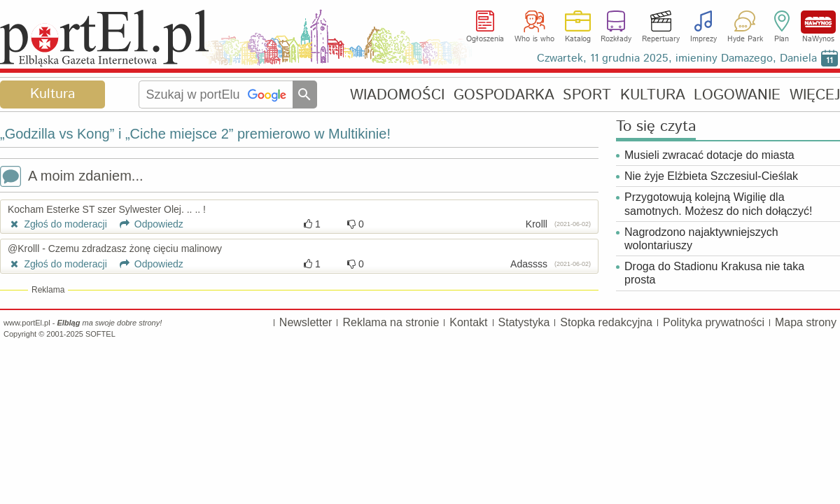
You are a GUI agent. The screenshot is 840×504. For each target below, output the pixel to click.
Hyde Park (745, 39)
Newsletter (306, 322)
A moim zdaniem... (72, 177)
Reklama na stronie (391, 322)
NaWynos (818, 22)
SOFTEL (100, 334)
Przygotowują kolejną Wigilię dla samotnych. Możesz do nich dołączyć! (719, 204)
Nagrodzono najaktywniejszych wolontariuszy (701, 239)
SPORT (587, 95)
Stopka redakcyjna (606, 322)
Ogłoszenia (485, 39)
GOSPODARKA (504, 95)
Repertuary (661, 39)
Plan (782, 39)
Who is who (534, 39)
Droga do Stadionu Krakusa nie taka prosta (714, 273)
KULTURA (653, 95)
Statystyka (524, 322)
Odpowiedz (147, 224)
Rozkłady (616, 39)
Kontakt (468, 322)
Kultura (52, 94)
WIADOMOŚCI (397, 95)
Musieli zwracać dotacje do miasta (709, 155)
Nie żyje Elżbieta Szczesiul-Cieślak (711, 176)
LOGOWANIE (737, 95)
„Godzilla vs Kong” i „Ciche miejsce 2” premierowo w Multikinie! (195, 134)
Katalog (578, 39)
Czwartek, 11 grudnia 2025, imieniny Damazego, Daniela (677, 58)
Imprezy (703, 39)
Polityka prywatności (714, 322)
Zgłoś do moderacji (57, 224)
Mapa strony (806, 322)
